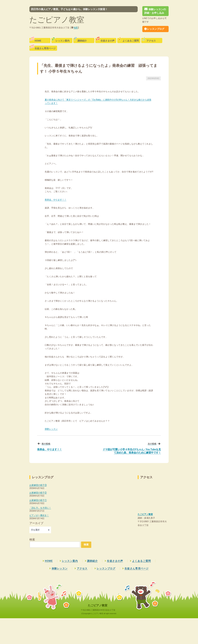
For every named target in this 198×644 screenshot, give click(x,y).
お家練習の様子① (38, 500)
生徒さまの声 (108, 41)
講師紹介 (82, 41)
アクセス (151, 41)
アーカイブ (36, 523)
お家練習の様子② (38, 493)
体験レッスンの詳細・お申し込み (155, 11)
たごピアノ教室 (57, 20)
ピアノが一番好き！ (39, 515)
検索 (32, 539)
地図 (76, 28)
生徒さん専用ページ (45, 48)
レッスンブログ (154, 29)
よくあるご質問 (131, 41)
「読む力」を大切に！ (40, 508)
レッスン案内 (62, 41)
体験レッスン (51, 429)
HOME (38, 41)
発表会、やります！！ (56, 200)
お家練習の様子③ (38, 485)
